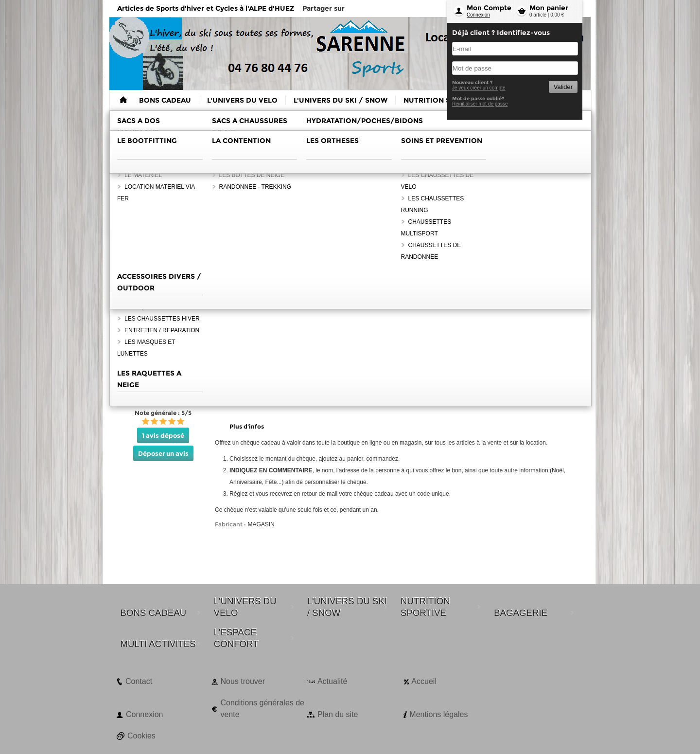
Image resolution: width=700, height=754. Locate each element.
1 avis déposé (163, 435)
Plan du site (338, 714)
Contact (139, 681)
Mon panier (549, 8)
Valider (563, 87)
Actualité (332, 681)
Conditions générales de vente (262, 709)
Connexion (478, 15)
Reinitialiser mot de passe (480, 104)
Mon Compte (489, 8)
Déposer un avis (163, 453)
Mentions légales (438, 714)
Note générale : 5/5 (163, 413)
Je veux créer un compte (479, 88)
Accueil (424, 681)
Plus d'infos (247, 426)
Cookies (141, 736)
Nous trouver (243, 681)
